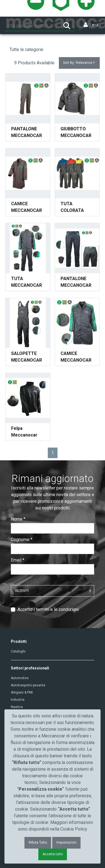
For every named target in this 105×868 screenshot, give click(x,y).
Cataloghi (18, 651)
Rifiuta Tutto (38, 842)
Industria (18, 700)
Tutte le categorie (26, 50)
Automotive (20, 678)
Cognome (22, 540)
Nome (18, 519)
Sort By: (79, 63)
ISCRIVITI (22, 591)
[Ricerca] (32, 26)
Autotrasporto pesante (28, 685)
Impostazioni (66, 842)
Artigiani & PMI (22, 692)
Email (17, 560)
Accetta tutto (53, 854)
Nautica (17, 707)
